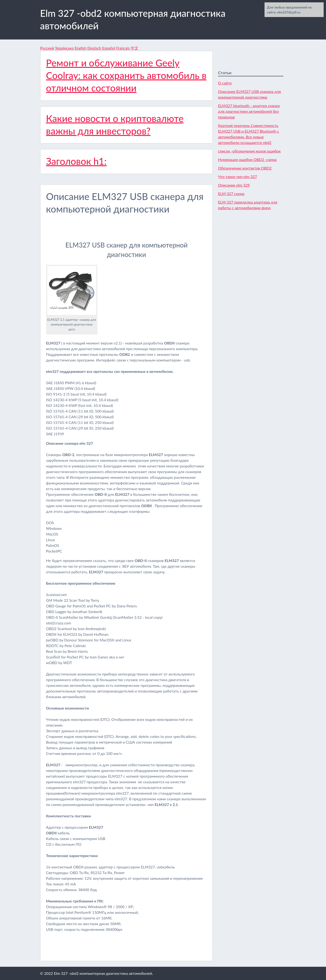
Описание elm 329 (234, 185)
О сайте (225, 83)
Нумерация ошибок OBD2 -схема (247, 159)
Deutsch (94, 48)
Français (123, 48)
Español (109, 48)
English (81, 48)
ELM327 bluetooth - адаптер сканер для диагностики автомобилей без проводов (249, 111)
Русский (47, 48)
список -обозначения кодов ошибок (249, 151)
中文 (135, 48)
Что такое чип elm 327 (237, 176)
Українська (64, 48)
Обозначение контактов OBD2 (245, 168)
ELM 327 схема (231, 194)
